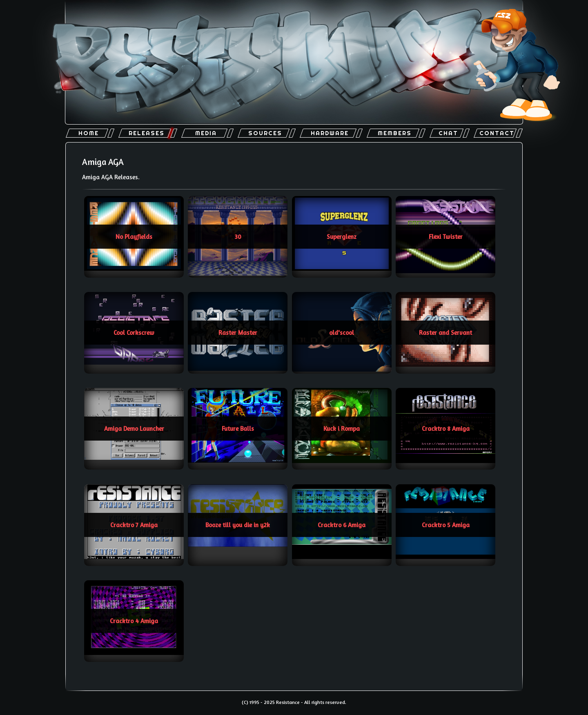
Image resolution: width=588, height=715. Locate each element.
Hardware (330, 133)
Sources (265, 133)
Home (89, 133)
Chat (448, 133)
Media (206, 133)
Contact (497, 133)
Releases (147, 133)
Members (395, 133)
